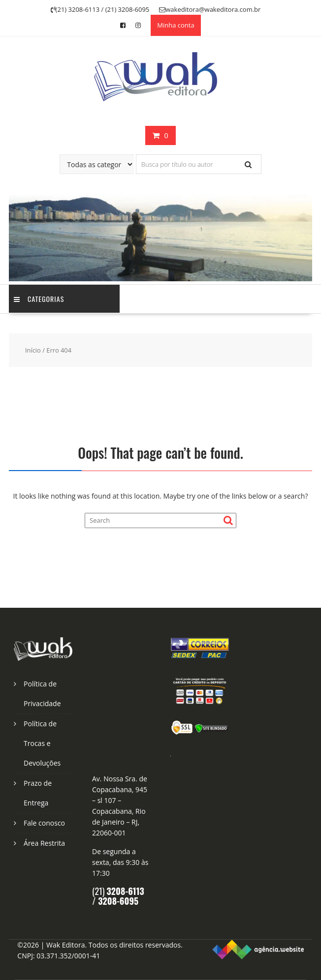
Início (33, 350)
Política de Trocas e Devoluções (42, 743)
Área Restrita (44, 843)
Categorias (39, 299)
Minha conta (176, 25)
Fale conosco (44, 823)
